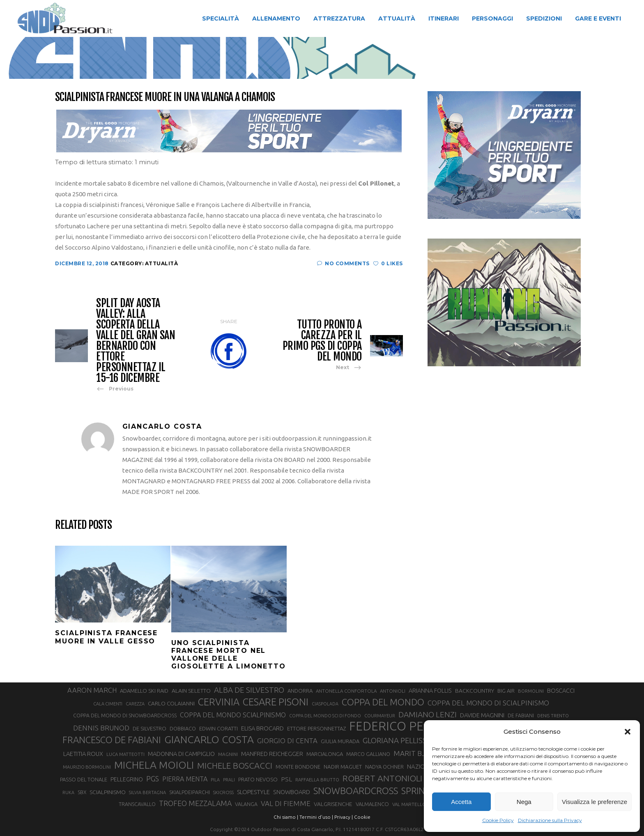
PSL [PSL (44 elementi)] (286, 779)
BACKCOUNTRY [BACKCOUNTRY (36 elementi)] (475, 691)
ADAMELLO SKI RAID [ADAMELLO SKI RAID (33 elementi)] (144, 691)
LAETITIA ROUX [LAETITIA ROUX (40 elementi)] (83, 754)
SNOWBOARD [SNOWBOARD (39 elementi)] (292, 792)
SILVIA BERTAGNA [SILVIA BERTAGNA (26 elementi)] (147, 792)
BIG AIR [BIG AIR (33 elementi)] (506, 691)
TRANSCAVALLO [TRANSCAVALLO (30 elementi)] (137, 804)
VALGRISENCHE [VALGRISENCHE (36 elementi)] (333, 804)
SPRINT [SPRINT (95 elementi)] (416, 791)
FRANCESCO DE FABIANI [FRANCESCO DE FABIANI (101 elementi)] (112, 740)
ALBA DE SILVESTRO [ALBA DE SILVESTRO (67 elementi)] (249, 690)
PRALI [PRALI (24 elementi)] (229, 780)
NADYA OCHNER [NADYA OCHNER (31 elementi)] (384, 767)
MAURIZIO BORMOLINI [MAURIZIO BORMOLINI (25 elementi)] (87, 767)
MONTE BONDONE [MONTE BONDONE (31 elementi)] (298, 767)
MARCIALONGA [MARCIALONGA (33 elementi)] (325, 754)
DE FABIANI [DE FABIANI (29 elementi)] (521, 715)
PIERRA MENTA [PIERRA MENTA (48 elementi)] (185, 779)
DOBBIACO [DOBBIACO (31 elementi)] (183, 728)
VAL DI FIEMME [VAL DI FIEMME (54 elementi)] (286, 803)
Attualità (279, 59)
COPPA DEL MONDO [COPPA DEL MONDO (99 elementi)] (383, 702)
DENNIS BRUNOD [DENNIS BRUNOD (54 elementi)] (101, 728)
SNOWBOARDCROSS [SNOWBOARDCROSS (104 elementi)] (356, 791)
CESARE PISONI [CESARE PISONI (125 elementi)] (276, 702)
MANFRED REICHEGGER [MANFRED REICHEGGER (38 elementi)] (272, 754)
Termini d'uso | (316, 817)
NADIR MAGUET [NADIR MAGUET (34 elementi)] (343, 767)
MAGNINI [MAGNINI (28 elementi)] (228, 754)
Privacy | (344, 817)
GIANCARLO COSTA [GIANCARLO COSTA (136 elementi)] (209, 740)
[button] (628, 732)
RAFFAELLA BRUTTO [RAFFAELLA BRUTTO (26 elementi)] (317, 780)
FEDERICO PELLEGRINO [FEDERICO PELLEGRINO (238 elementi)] (415, 726)
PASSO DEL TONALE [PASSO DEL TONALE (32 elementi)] (84, 779)
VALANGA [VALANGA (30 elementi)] (246, 804)
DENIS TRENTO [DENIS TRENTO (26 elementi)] (553, 716)
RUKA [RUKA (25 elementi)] (68, 792)
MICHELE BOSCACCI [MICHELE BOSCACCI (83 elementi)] (235, 766)
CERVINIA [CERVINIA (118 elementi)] (219, 702)
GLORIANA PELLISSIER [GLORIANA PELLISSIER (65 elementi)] (400, 741)
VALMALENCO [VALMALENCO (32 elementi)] (372, 804)
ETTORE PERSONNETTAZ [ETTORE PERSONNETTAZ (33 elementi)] (316, 728)
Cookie (362, 817)
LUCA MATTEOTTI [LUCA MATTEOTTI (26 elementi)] (125, 754)
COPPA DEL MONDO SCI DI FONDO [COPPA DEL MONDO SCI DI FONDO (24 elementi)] (325, 716)
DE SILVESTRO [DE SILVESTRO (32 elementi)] (149, 728)
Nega (524, 802)
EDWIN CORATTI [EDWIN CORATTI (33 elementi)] (218, 728)
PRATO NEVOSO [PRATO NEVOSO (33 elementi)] (258, 779)
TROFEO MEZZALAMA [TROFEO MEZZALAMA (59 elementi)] (195, 803)
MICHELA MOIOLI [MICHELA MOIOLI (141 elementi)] (154, 765)
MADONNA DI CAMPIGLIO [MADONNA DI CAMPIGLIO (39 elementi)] (181, 754)
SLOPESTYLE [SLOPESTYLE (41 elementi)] (253, 792)
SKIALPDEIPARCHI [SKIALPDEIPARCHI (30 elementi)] (190, 792)
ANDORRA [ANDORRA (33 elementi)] (300, 691)
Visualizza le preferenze (595, 802)
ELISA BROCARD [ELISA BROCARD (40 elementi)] (262, 728)
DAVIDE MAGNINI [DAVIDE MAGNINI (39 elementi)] (482, 715)
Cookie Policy (498, 820)
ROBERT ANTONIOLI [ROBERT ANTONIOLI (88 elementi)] (382, 778)
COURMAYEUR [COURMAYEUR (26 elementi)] (380, 716)
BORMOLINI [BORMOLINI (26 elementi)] (531, 691)
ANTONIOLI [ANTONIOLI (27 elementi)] (393, 691)
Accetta (461, 802)
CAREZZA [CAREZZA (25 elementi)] (135, 704)
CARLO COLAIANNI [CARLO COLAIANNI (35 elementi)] (171, 703)
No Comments (343, 263)
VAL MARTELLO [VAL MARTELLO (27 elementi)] (409, 804)
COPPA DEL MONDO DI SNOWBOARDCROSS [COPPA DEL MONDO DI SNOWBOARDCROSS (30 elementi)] (125, 715)
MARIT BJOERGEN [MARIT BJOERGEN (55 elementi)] (423, 753)
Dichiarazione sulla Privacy (550, 820)
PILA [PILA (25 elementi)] (215, 780)
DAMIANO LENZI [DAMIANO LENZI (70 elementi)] (428, 714)
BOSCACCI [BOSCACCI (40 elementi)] (561, 690)
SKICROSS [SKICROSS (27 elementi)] (223, 792)
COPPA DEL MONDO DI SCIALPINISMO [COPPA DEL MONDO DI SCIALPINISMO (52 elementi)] (488, 703)
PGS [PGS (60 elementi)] (153, 779)
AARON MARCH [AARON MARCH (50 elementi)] (92, 690)
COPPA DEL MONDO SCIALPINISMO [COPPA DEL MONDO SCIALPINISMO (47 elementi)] (233, 715)
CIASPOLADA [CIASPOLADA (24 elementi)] (325, 704)
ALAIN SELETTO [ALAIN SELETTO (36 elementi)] (191, 691)
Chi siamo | (286, 817)
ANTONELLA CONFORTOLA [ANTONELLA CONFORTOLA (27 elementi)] (346, 691)
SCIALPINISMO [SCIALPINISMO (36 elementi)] (108, 792)
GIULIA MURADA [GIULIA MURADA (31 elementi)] (340, 741)
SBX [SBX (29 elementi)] (82, 792)
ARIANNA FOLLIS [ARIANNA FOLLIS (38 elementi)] (430, 691)
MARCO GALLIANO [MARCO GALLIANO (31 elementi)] (368, 754)
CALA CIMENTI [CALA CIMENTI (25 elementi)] (108, 704)
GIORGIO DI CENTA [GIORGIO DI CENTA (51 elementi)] (287, 741)
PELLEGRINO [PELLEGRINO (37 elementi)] (127, 779)
